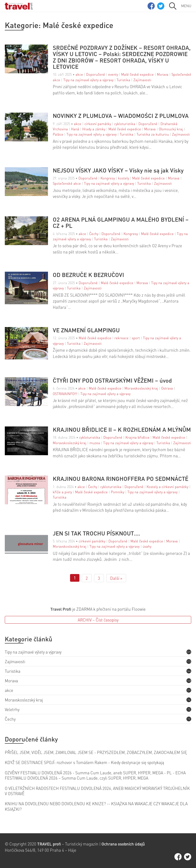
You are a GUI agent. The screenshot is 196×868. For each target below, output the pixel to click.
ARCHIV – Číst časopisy (98, 620)
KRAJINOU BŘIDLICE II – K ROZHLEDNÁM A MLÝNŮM (122, 430)
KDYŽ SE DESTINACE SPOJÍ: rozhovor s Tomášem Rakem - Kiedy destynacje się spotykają (84, 762)
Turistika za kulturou (153, 134)
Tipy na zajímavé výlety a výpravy (88, 80)
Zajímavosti (142, 80)
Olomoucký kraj (171, 129)
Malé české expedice (137, 74)
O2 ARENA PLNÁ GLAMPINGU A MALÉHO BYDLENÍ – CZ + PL (121, 223)
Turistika (123, 80)
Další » (116, 578)
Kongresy (108, 178)
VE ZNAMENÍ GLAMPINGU (86, 330)
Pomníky (118, 492)
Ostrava (167, 388)
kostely (124, 178)
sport (136, 338)
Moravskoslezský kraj (141, 388)
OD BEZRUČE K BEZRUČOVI (88, 275)
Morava (163, 74)
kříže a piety (62, 492)
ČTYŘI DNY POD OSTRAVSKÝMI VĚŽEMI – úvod (112, 380)
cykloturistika (125, 124)
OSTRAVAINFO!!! (65, 394)
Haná (75, 129)
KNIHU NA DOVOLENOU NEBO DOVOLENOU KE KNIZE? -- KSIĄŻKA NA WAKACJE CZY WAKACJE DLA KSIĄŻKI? (96, 806)
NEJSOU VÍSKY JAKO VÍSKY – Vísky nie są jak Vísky (118, 170)
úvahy (147, 546)
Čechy (94, 234)
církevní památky (98, 124)
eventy (113, 74)
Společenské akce (67, 183)
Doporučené (96, 74)
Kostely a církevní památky (167, 487)
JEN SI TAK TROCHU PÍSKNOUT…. (96, 533)
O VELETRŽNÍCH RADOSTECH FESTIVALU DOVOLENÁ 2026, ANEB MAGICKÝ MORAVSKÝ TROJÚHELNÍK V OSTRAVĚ (97, 791)
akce (79, 74)
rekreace (122, 338)
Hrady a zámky (94, 129)
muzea (95, 443)
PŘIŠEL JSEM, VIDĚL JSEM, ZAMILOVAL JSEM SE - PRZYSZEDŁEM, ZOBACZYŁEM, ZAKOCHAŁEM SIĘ (96, 752)
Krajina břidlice (137, 437)
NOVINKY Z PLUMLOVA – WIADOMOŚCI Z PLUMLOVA (121, 116)
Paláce (58, 134)
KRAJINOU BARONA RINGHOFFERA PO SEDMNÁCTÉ (121, 479)
